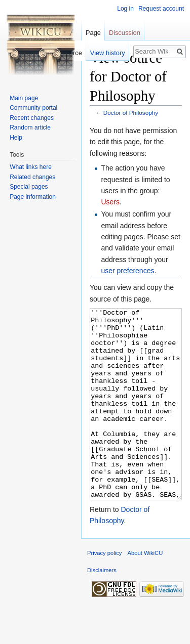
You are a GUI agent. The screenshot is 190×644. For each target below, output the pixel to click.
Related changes (32, 177)
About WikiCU (145, 591)
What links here (31, 167)
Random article (30, 127)
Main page (24, 98)
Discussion (125, 33)
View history (108, 53)
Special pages (29, 187)
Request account (161, 9)
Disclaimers (102, 608)
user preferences (127, 271)
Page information (33, 197)
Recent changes (32, 118)
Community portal (33, 108)
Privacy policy (104, 591)
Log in (125, 9)
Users (110, 202)
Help (16, 138)
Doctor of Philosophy (131, 113)
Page (93, 33)
